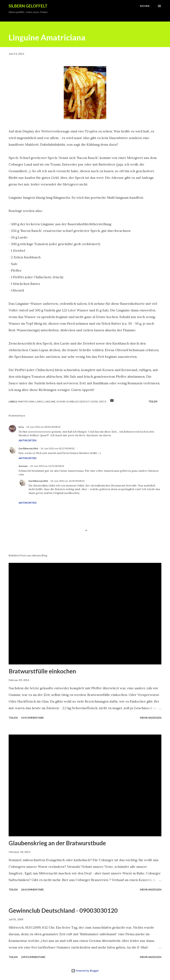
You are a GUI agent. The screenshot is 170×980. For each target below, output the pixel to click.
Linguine (50, 401)
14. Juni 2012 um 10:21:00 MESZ (47, 466)
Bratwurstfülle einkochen (42, 671)
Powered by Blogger (85, 971)
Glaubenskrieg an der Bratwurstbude (57, 843)
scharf (61, 401)
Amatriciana (26, 401)
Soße (94, 401)
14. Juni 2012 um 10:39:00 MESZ (68, 481)
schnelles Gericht (78, 401)
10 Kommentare (32, 718)
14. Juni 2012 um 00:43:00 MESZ (43, 427)
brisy (21, 427)
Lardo (40, 401)
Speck (103, 401)
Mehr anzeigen (151, 718)
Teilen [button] (153, 401)
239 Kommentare (33, 957)
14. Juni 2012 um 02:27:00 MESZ (58, 448)
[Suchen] (145, 6)
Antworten (27, 440)
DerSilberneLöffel (28, 448)
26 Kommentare (32, 889)
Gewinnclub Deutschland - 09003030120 (63, 910)
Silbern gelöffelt (28, 6)
